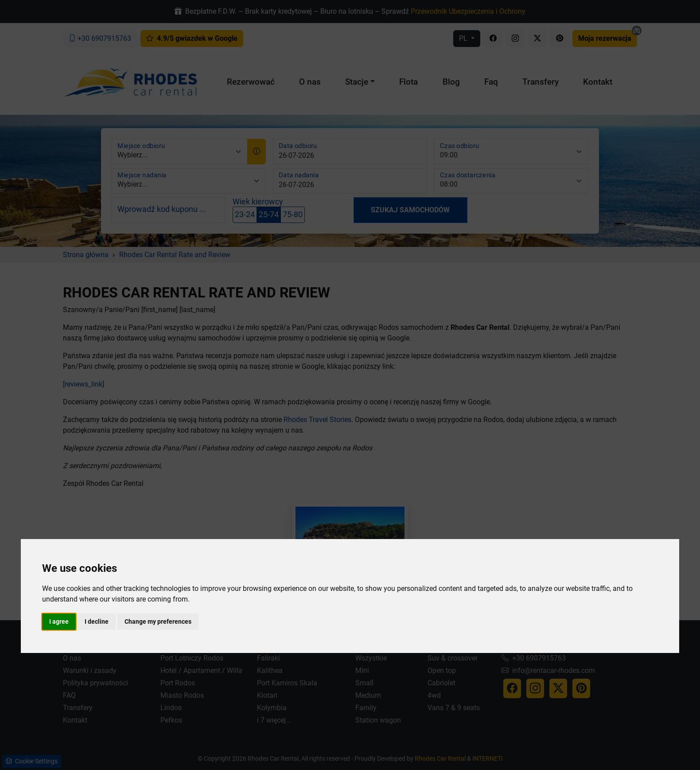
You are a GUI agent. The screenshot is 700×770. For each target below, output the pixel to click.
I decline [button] (97, 621)
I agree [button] (59, 621)
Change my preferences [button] (158, 621)
